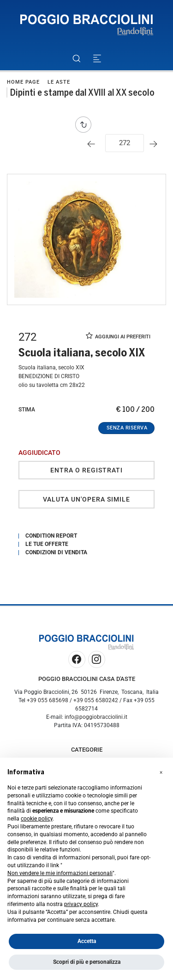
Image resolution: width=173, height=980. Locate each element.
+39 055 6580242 (96, 700)
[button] (161, 772)
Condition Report (51, 536)
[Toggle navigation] (97, 58)
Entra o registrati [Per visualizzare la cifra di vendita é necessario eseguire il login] (86, 470)
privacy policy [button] (81, 904)
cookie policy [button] (37, 819)
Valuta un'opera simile (86, 499)
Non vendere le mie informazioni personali (60, 873)
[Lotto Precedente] (93, 144)
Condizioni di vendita (56, 552)
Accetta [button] (87, 941)
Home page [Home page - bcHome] (23, 82)
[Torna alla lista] (86, 125)
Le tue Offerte (47, 544)
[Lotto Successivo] (156, 144)
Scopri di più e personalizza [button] (87, 962)
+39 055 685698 (48, 700)
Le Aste (59, 82)
